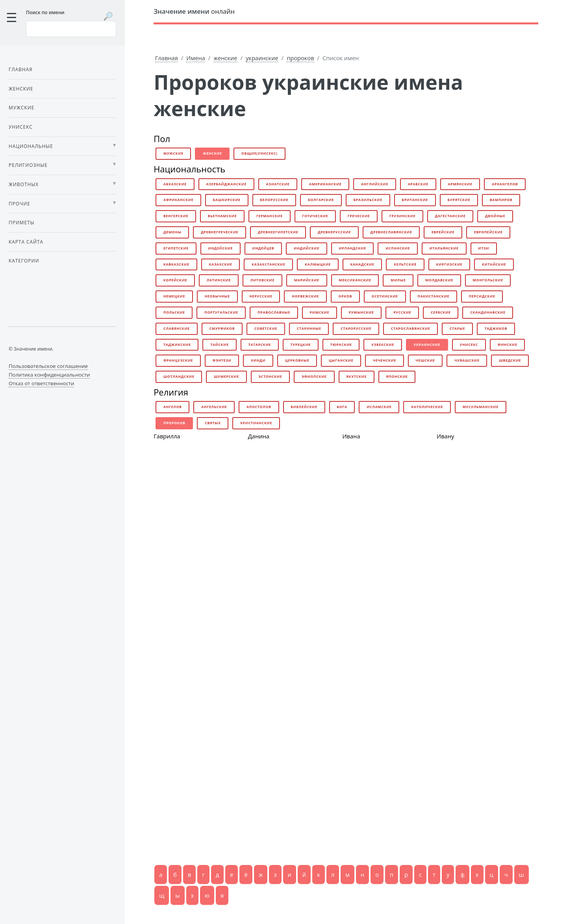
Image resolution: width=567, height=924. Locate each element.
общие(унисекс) (259, 153)
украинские (262, 58)
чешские (425, 360)
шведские (510, 360)
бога (342, 407)
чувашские (467, 360)
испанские (398, 248)
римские (320, 312)
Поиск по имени (45, 12)
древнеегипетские (278, 232)
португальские (221, 312)
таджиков (496, 329)
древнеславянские (391, 232)
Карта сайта (26, 242)
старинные (309, 329)
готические (315, 216)
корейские (175, 280)
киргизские (449, 264)
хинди (258, 360)
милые (398, 280)
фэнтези (222, 360)
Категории (24, 261)
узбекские (383, 345)
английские (375, 184)
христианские (256, 423)
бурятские (459, 200)
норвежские (305, 296)
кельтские (405, 264)
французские (178, 360)
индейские (220, 248)
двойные (495, 216)
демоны (172, 232)
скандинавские (488, 312)
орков (346, 296)
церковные (297, 360)
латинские (219, 280)
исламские (379, 407)
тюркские (341, 345)
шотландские (179, 377)
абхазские (175, 184)
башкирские (227, 200)
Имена (196, 58)
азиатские (278, 184)
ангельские (214, 407)
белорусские (274, 200)
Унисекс (21, 127)
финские (508, 345)
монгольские (488, 280)
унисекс (469, 345)
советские (266, 329)
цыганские (341, 360)
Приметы (22, 222)
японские (397, 377)
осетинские (385, 296)
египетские (176, 248)
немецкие (174, 296)
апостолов (259, 407)
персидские (482, 296)
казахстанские (268, 264)
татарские (259, 345)
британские (415, 200)
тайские (220, 345)
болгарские (321, 200)
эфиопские (314, 377)
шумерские (226, 377)
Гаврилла (167, 436)
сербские (441, 312)
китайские (494, 264)
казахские (220, 264)
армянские (460, 184)
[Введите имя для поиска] (71, 29)
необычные (217, 296)
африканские (178, 200)
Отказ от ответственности (41, 383)
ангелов (173, 407)
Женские (21, 89)
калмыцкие (318, 264)
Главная (167, 58)
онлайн (194, 11)
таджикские (177, 345)
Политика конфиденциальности (49, 375)
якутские (356, 377)
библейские (304, 407)
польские (174, 312)
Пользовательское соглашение (48, 366)
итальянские (444, 248)
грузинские (402, 216)
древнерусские (334, 232)
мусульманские (481, 407)
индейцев (263, 248)
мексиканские (355, 280)
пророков (300, 58)
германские (270, 216)
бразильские (368, 200)
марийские (307, 280)
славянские (177, 329)
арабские (418, 184)
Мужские (21, 107)
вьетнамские (222, 216)
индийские (307, 248)
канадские (362, 264)
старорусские (356, 329)
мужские (173, 153)
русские (402, 312)
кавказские (176, 264)
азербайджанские (226, 184)
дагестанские (450, 216)
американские (325, 184)
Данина (259, 436)
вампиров (501, 200)
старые (457, 329)
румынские (361, 312)
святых (213, 423)
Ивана (351, 436)
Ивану (445, 436)
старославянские (411, 329)
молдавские (439, 280)
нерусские (261, 296)
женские (225, 58)
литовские (262, 280)
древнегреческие (220, 232)
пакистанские (433, 296)
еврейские (443, 232)
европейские (488, 232)
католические (427, 407)
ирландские (352, 248)
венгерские (176, 216)
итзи (484, 248)
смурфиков (222, 329)
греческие (359, 216)
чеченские (384, 360)
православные (274, 312)
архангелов (505, 184)
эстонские (270, 377)
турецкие (301, 345)
